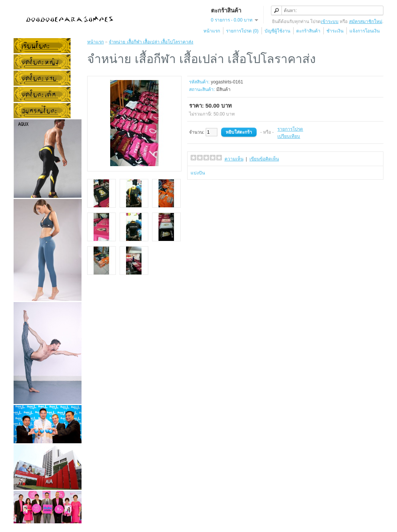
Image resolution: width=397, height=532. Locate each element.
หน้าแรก (212, 31)
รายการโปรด (290, 129)
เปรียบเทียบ (289, 136)
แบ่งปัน (198, 173)
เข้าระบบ (330, 22)
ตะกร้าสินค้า (308, 31)
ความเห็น (234, 159)
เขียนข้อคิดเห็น (264, 159)
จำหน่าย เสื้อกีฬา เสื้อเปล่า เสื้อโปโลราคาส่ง (151, 42)
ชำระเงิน (335, 31)
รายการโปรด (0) (242, 31)
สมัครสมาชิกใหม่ (366, 22)
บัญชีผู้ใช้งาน (277, 31)
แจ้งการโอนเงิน (365, 31)
